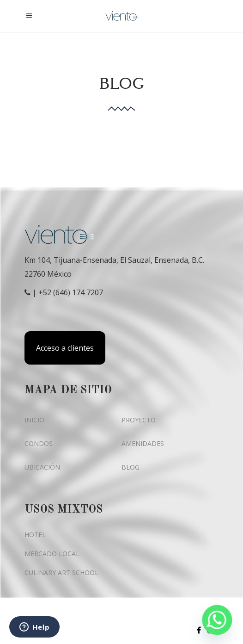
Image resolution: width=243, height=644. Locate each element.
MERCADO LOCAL (52, 554)
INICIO (34, 420)
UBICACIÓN (42, 467)
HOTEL (35, 535)
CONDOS (39, 443)
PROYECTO (139, 420)
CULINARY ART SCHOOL (61, 573)
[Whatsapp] (217, 620)
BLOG (131, 467)
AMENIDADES (143, 443)
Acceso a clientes (65, 348)
